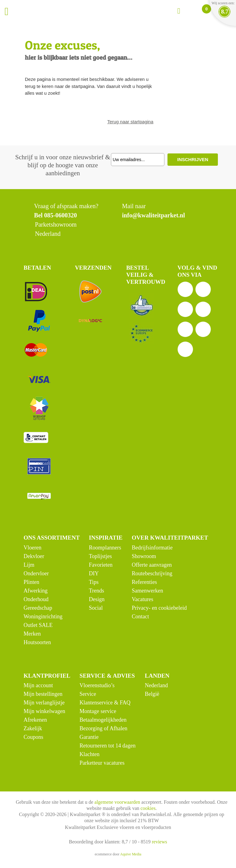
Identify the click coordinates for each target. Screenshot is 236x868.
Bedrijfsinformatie (152, 548)
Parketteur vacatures (102, 763)
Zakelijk (33, 728)
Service (88, 694)
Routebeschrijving (152, 573)
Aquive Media (131, 854)
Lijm (29, 565)
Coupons (33, 737)
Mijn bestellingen (43, 694)
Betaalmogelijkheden (103, 720)
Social (96, 608)
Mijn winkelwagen (44, 711)
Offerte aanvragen (152, 565)
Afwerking (36, 591)
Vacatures (143, 599)
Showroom (144, 556)
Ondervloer (36, 573)
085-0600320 (61, 215)
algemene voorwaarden (117, 802)
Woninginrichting (43, 616)
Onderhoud (36, 599)
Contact (140, 616)
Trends (96, 591)
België (152, 694)
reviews (159, 842)
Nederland (156, 685)
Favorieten (101, 565)
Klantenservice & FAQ (105, 703)
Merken (32, 634)
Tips (94, 582)
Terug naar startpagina (130, 122)
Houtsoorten (37, 642)
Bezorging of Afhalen (104, 728)
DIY (94, 573)
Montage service (98, 711)
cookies (148, 808)
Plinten (31, 582)
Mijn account (38, 685)
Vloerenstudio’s (97, 685)
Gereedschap (38, 608)
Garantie (89, 737)
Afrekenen (35, 720)
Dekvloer (34, 556)
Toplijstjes (100, 556)
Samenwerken (147, 591)
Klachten (90, 754)
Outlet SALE (38, 625)
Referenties (144, 582)
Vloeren (33, 548)
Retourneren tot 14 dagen (108, 746)
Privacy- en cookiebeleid (159, 608)
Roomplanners (105, 548)
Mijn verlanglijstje (44, 703)
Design (97, 599)
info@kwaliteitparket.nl (153, 215)
